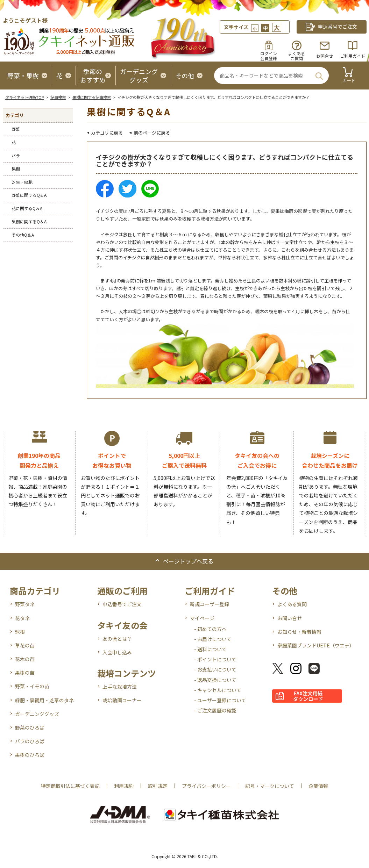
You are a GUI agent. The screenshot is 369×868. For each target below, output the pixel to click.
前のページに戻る (152, 133)
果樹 (16, 169)
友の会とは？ (117, 639)
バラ (16, 155)
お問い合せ (290, 618)
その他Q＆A (23, 235)
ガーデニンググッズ (37, 714)
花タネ (22, 618)
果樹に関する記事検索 (92, 97)
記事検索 (58, 97)
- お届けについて (213, 639)
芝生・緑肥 (22, 182)
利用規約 (124, 786)
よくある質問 (292, 604)
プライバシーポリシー (206, 786)
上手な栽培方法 (120, 687)
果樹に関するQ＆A (29, 221)
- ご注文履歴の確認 (215, 710)
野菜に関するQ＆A (29, 195)
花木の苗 (25, 659)
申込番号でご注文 (122, 604)
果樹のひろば (30, 755)
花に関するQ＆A (27, 208)
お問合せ (325, 56)
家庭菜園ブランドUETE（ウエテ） (316, 645)
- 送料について (210, 649)
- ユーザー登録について (220, 700)
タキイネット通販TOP (24, 97)
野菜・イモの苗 (32, 686)
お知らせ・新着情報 (299, 632)
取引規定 (158, 786)
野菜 (16, 129)
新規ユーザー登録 (210, 604)
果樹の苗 (25, 673)
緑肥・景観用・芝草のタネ (44, 700)
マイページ (202, 618)
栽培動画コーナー (122, 700)
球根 (20, 632)
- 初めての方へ (210, 629)
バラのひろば (30, 741)
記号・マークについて (270, 786)
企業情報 (318, 786)
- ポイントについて (215, 659)
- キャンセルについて (218, 690)
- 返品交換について (215, 680)
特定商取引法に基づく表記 (70, 786)
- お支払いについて (215, 669)
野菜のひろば (30, 727)
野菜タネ (25, 604)
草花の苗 (25, 645)
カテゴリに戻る (107, 133)
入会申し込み (117, 652)
